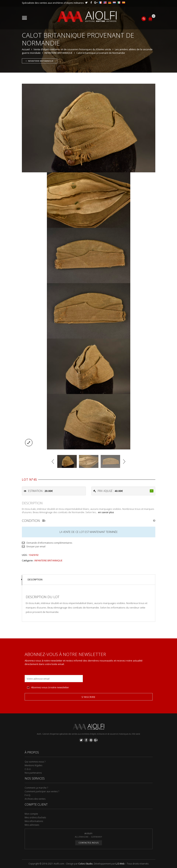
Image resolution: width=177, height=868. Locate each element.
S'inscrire (88, 697)
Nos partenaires (33, 773)
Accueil (26, 49)
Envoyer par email (36, 546)
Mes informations (34, 821)
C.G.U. (28, 769)
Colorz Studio (86, 864)
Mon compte (31, 814)
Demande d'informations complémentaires (49, 543)
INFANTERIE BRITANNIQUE (58, 53)
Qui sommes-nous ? (35, 762)
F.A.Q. (28, 795)
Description (35, 579)
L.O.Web (120, 864)
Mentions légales (33, 765)
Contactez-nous (89, 843)
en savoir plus (106, 512)
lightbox (29, 443)
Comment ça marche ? (36, 788)
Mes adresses (32, 825)
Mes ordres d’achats (35, 817)
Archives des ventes (35, 799)
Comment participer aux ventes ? (42, 791)
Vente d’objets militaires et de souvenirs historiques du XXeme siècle (72, 49)
